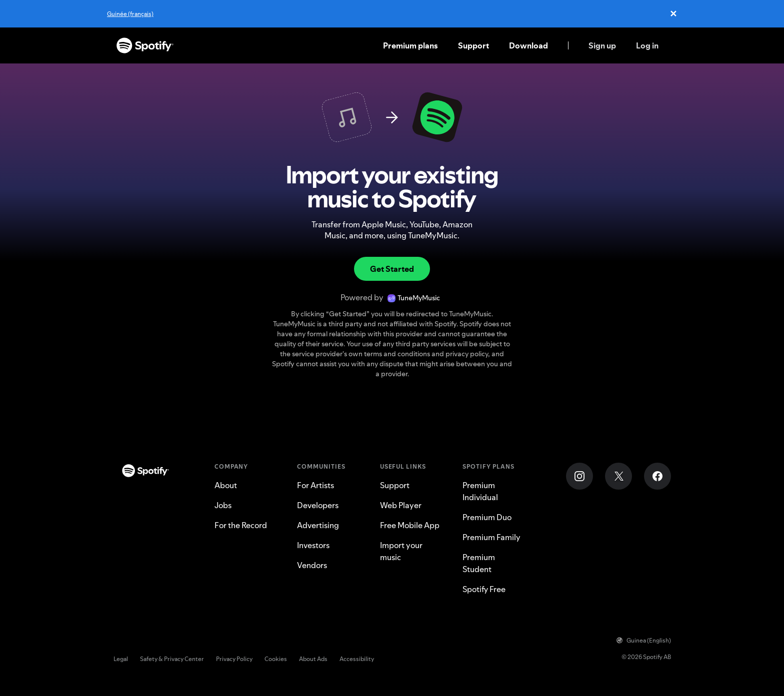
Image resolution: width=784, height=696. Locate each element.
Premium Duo (487, 517)
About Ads (313, 659)
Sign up (602, 45)
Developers (318, 505)
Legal (121, 659)
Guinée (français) (130, 14)
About (226, 485)
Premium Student (479, 563)
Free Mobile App (410, 525)
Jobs (223, 505)
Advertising (318, 525)
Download (528, 45)
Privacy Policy (234, 659)
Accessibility (357, 659)
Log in (647, 45)
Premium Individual (480, 491)
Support (473, 45)
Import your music (401, 551)
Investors (313, 545)
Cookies (276, 659)
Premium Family (491, 537)
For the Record (241, 525)
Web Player (401, 505)
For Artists (315, 485)
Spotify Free (484, 589)
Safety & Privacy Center (172, 659)
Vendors (312, 565)
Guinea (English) (644, 640)
